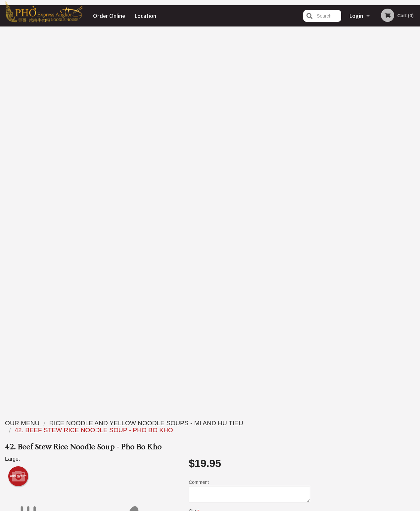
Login (356, 16)
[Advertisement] (158, 377)
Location (145, 16)
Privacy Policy (256, 439)
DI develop (220, 489)
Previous (320, 151)
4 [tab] (373, 201)
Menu (193, 423)
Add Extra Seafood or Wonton (247, 331)
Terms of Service (221, 507)
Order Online (109, 16)
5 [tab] (383, 201)
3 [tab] (363, 201)
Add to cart (254, 146)
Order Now (368, 41)
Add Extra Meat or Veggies (247, 306)
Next (415, 151)
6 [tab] (393, 201)
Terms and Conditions (263, 431)
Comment (249, 114)
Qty (207, 141)
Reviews (251, 423)
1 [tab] (343, 201)
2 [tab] (353, 201)
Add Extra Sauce (247, 282)
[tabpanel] (368, 151)
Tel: (318, 439)
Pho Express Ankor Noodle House (98, 414)
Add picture (18, 99)
